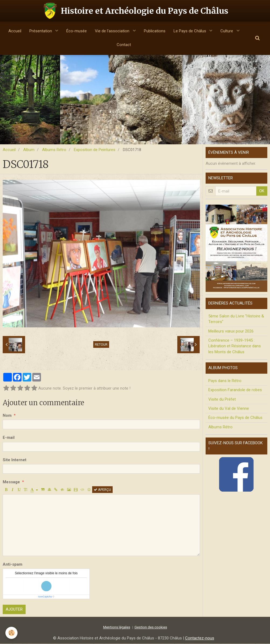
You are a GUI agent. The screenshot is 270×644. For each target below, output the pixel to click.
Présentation (41, 31)
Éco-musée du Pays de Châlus (235, 418)
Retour (101, 345)
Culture (227, 31)
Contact (124, 45)
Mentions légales (117, 627)
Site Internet (15, 460)
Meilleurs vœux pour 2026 (231, 331)
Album (29, 150)
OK (262, 191)
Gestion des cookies (151, 627)
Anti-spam (13, 565)
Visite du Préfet (222, 400)
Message (11, 482)
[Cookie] (11, 633)
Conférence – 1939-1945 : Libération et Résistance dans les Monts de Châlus (235, 346)
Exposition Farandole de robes (235, 390)
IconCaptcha (45, 597)
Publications (155, 31)
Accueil (15, 31)
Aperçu (102, 490)
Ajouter (14, 610)
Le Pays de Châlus (190, 31)
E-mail (9, 438)
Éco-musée (77, 31)
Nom (7, 416)
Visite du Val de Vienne (229, 409)
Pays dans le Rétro (225, 381)
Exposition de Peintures (95, 150)
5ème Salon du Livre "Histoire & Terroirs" (236, 319)
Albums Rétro (54, 150)
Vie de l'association (113, 31)
